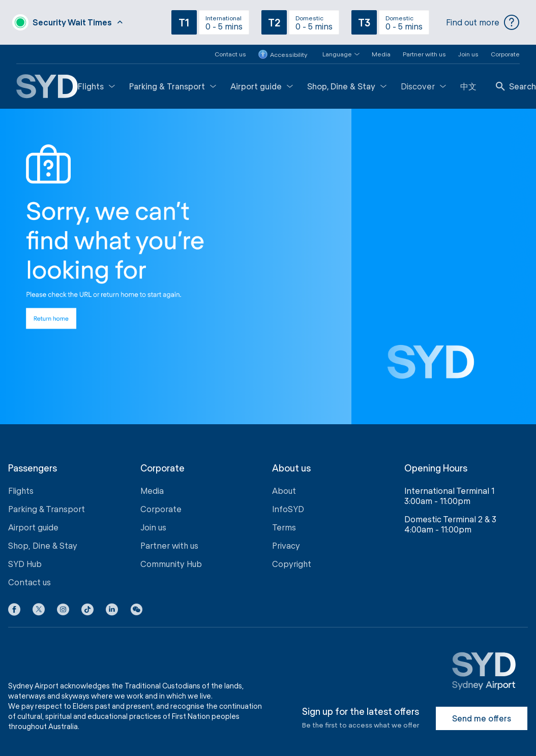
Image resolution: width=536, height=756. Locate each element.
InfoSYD (288, 509)
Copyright (292, 564)
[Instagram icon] (63, 611)
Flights (96, 86)
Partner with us (424, 54)
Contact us (230, 54)
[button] (335, 54)
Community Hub (171, 564)
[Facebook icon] (14, 611)
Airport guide (262, 86)
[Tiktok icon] (87, 611)
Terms (284, 527)
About (284, 491)
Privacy (286, 545)
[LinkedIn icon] (112, 611)
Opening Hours (436, 468)
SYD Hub (25, 564)
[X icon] (39, 611)
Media (381, 54)
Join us (468, 54)
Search (516, 86)
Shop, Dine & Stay (347, 86)
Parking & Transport (173, 86)
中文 (468, 86)
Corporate (505, 54)
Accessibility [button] (283, 54)
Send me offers (482, 718)
